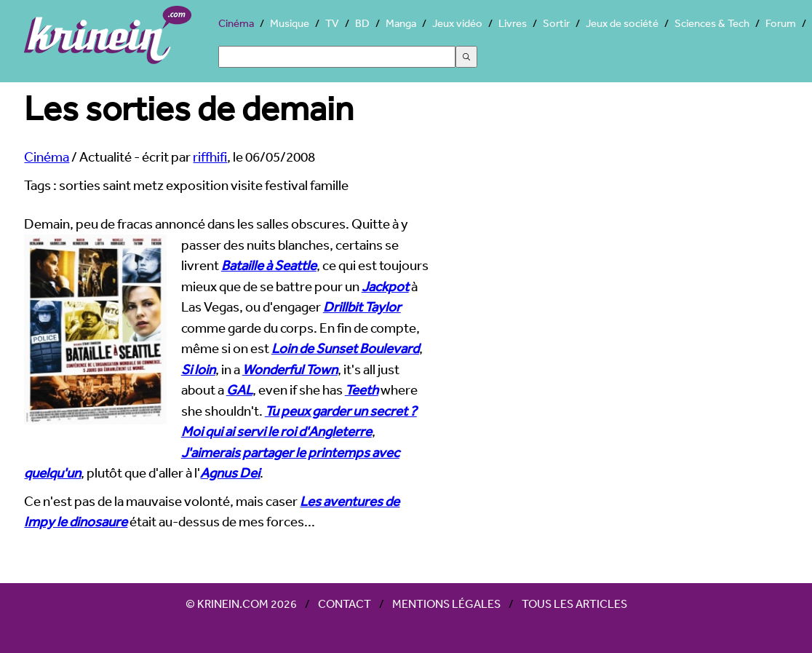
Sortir (556, 23)
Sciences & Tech (712, 23)
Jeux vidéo (457, 23)
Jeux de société (622, 23)
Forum (781, 23)
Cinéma (236, 23)
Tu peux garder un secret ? (341, 411)
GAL (239, 389)
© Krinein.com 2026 (241, 603)
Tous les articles (574, 603)
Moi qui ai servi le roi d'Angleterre (276, 431)
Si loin (198, 369)
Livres (513, 23)
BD (362, 23)
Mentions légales (446, 603)
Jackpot (385, 286)
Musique (290, 23)
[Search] (337, 57)
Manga (401, 23)
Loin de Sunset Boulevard (345, 348)
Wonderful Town (290, 369)
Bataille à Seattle (269, 265)
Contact (345, 603)
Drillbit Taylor (362, 306)
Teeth (362, 389)
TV (332, 23)
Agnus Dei (230, 472)
